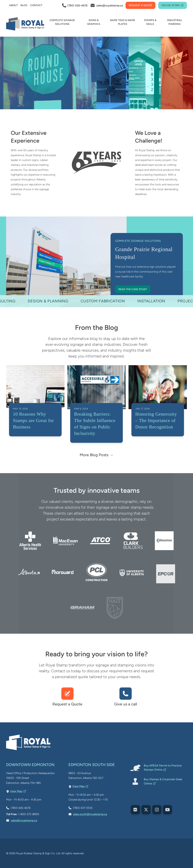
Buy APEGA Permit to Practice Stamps (163, 768)
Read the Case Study (133, 289)
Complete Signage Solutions (138, 241)
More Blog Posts (94, 455)
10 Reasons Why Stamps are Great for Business (33, 420)
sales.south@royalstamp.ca (90, 814)
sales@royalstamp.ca (24, 820)
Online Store (173, 5)
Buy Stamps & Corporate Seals (163, 781)
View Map (18, 791)
